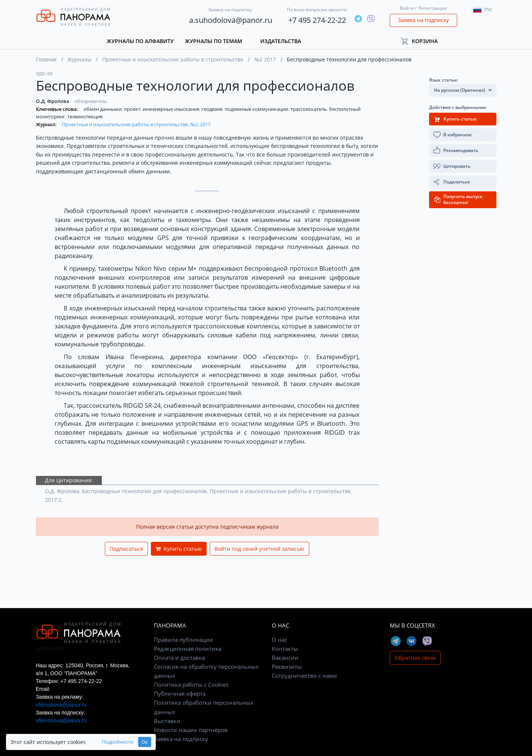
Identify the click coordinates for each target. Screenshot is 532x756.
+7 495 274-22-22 (317, 20)
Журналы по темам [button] (214, 41)
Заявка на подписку (423, 20)
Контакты (285, 649)
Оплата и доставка (179, 658)
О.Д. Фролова (53, 101)
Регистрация (433, 8)
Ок (145, 742)
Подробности (118, 742)
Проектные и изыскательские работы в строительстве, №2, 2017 (136, 124)
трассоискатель (309, 109)
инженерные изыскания (171, 109)
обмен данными (103, 109)
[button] (422, 41)
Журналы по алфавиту (140, 41)
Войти (407, 8)
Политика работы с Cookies (191, 684)
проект (133, 109)
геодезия (212, 109)
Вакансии (285, 658)
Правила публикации (183, 640)
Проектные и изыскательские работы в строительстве (173, 59)
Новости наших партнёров (191, 730)
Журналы (79, 59)
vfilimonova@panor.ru (61, 705)
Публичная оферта (180, 693)
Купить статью (179, 549)
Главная (46, 59)
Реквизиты (287, 667)
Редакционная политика (188, 649)
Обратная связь (415, 658)
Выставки (167, 721)
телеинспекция (85, 116)
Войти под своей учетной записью (259, 549)
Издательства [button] (281, 41)
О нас (279, 640)
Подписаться (126, 549)
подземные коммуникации (257, 109)
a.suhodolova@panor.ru (231, 20)
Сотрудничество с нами (304, 675)
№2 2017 (265, 59)
